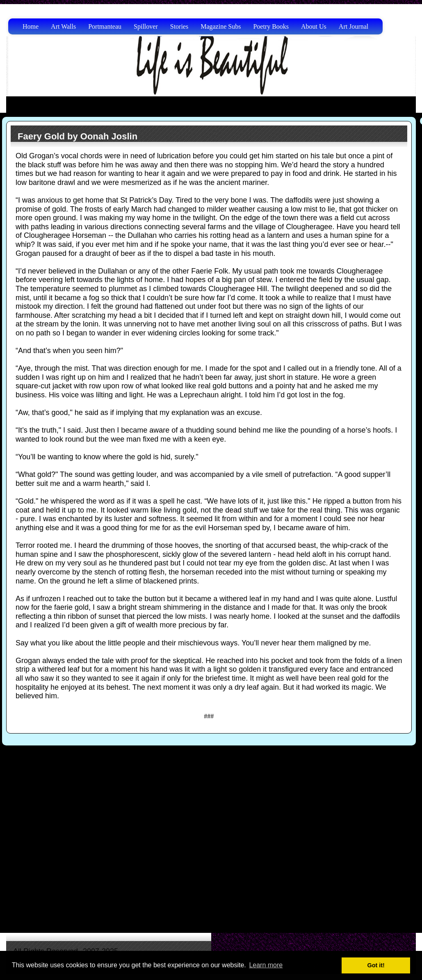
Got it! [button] (376, 965)
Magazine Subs (221, 26)
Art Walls (63, 26)
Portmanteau (105, 26)
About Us (314, 26)
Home (31, 26)
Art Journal (354, 26)
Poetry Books (271, 26)
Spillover (146, 26)
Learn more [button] (266, 965)
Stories (179, 26)
